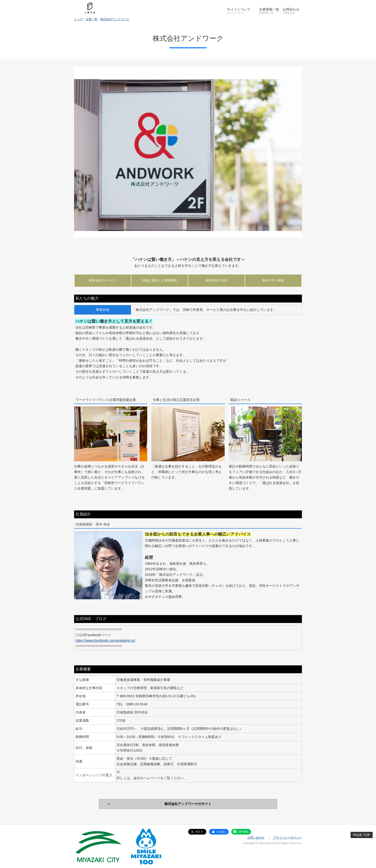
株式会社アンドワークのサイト (188, 804)
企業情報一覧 (269, 9)
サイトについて (239, 9)
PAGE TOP (362, 835)
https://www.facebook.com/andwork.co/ (105, 640)
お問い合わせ (256, 838)
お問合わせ (291, 9)
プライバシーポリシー (288, 838)
